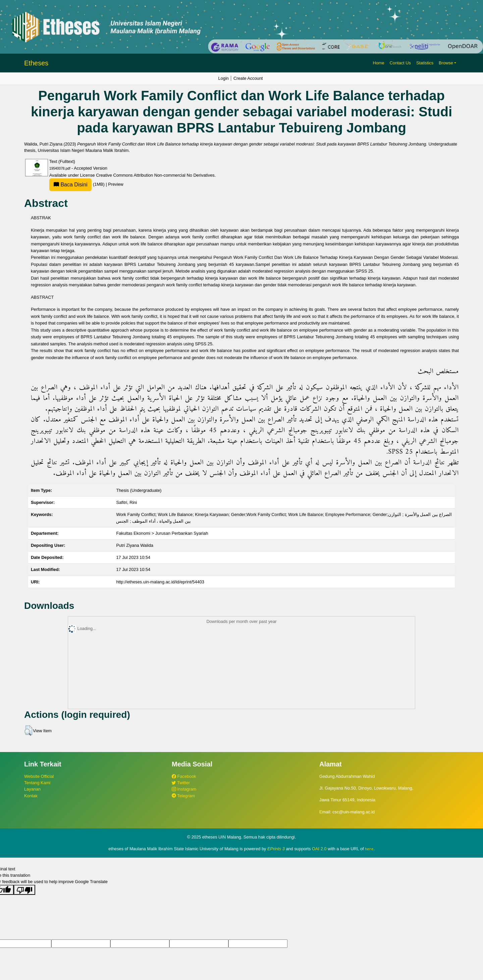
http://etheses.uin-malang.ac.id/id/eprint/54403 (160, 582)
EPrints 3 (276, 849)
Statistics (425, 63)
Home (378, 63)
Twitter (181, 783)
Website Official (39, 776)
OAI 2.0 (319, 849)
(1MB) (77, 184)
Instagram (184, 789)
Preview (116, 184)
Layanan (32, 789)
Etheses (36, 63)
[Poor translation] (24, 890)
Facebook (184, 776)
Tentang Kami (37, 783)
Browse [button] (446, 63)
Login (224, 78)
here (369, 849)
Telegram (183, 796)
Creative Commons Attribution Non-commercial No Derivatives (155, 175)
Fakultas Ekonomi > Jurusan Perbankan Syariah (162, 533)
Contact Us (400, 63)
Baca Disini (70, 185)
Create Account (248, 78)
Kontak (31, 796)
